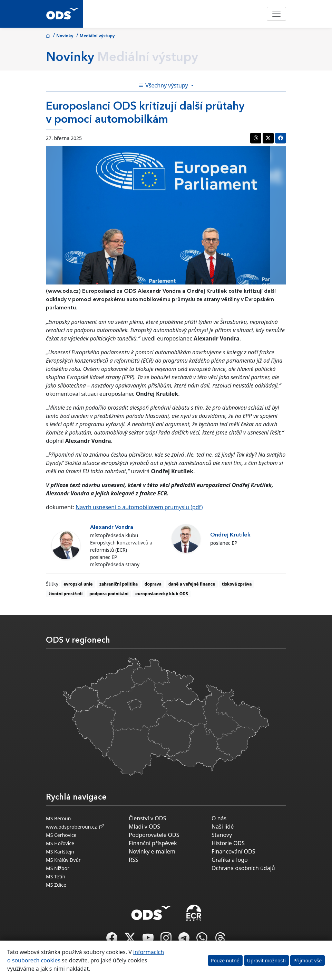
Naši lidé (223, 827)
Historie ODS (228, 843)
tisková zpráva (237, 584)
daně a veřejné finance (192, 584)
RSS (134, 860)
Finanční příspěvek (153, 843)
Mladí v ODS (144, 827)
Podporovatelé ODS (154, 835)
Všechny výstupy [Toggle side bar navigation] (164, 85)
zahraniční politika (119, 584)
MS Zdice (56, 885)
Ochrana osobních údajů (243, 868)
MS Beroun (58, 818)
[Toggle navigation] (276, 14)
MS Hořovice (60, 843)
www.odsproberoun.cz (75, 827)
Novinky (65, 36)
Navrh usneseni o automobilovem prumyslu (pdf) (139, 507)
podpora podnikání (109, 594)
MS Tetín (56, 876)
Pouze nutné (225, 960)
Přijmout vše (307, 960)
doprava (153, 584)
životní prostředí (66, 594)
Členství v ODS (147, 818)
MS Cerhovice (61, 835)
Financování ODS (233, 851)
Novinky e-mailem (152, 851)
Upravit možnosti (266, 960)
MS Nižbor (58, 868)
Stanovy (222, 835)
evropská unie (78, 584)
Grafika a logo (230, 860)
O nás (219, 818)
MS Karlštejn (60, 852)
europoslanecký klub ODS (162, 594)
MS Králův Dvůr (63, 860)
